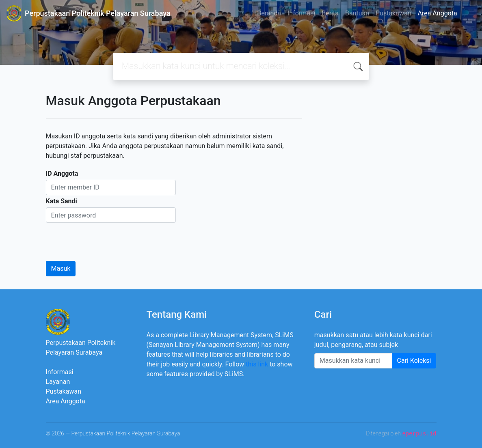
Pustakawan (393, 13)
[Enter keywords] (353, 361)
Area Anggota (438, 13)
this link (257, 364)
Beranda (269, 13)
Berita (330, 13)
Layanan (58, 382)
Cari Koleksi (414, 361)
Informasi (301, 13)
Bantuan (357, 13)
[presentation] (108, 239)
